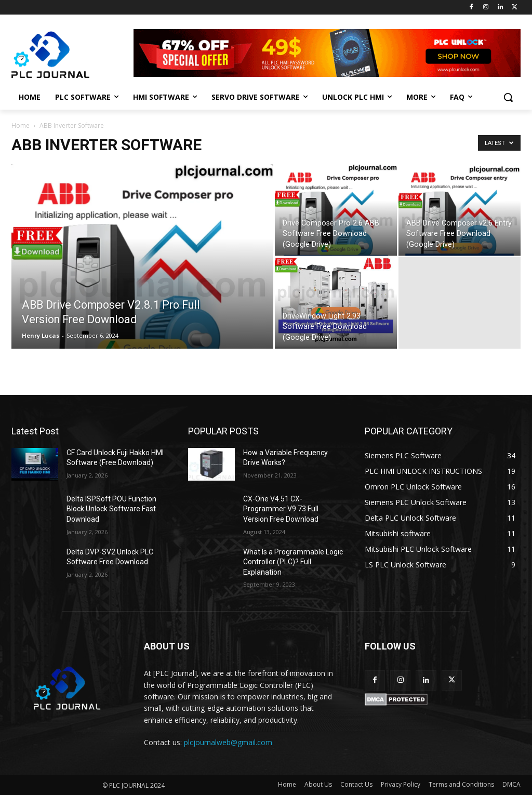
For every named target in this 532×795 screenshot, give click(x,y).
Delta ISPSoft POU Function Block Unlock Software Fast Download (111, 509)
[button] (508, 97)
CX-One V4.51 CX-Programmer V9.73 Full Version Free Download (281, 509)
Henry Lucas (41, 335)
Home (21, 125)
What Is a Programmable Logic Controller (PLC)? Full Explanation (293, 562)
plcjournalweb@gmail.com (228, 742)
